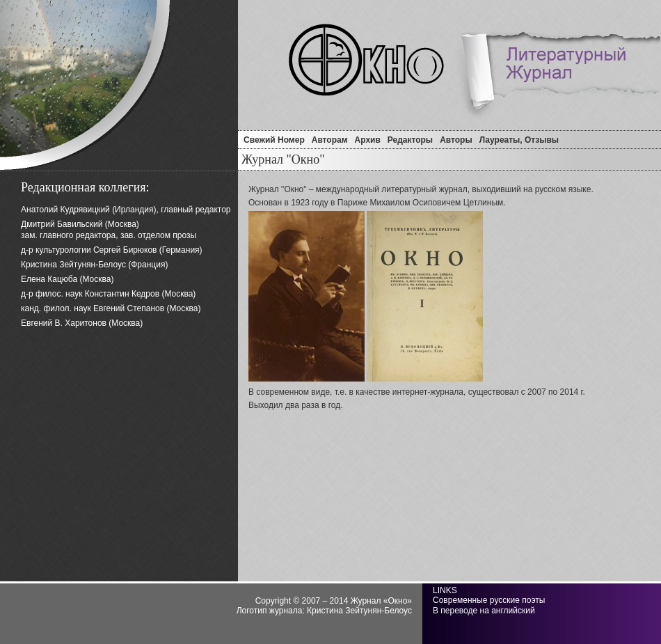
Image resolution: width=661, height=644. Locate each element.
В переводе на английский (484, 611)
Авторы (456, 140)
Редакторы (410, 140)
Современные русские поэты (489, 600)
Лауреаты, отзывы (519, 140)
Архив (368, 140)
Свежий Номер (274, 140)
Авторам (330, 140)
